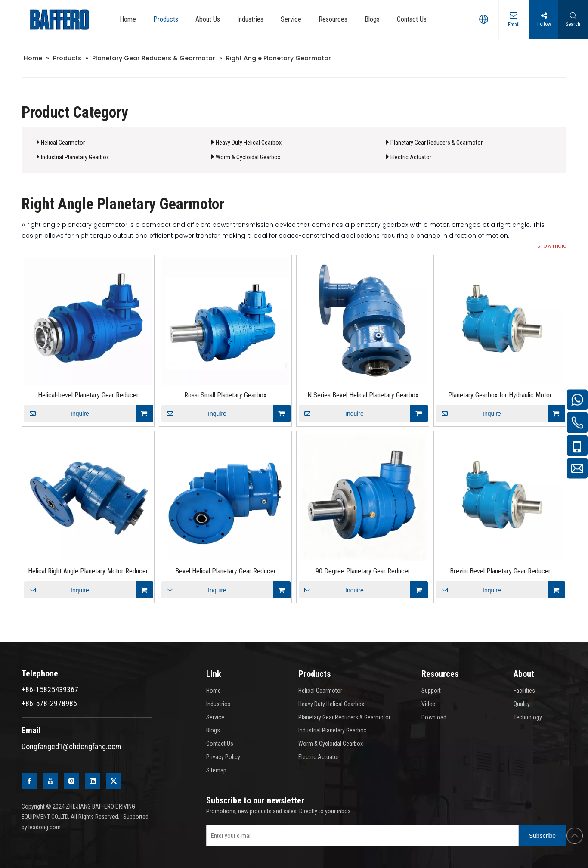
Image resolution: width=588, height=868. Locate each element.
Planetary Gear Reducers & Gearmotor (436, 143)
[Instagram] (71, 781)
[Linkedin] (93, 781)
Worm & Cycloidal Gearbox (248, 157)
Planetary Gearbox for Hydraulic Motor (500, 395)
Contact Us (220, 744)
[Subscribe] (542, 836)
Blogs (213, 730)
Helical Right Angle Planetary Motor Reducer (88, 571)
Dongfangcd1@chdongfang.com (71, 746)
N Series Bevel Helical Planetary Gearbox (363, 395)
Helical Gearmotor (63, 143)
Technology (528, 717)
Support (431, 691)
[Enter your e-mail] (361, 836)
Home (214, 691)
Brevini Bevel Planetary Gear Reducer (500, 571)
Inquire (57, 413)
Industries (218, 704)
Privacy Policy (223, 757)
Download (434, 717)
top (575, 836)
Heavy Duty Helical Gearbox (249, 143)
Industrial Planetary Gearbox (75, 157)
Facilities (524, 691)
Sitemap (216, 770)
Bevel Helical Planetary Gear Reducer (226, 571)
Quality (522, 704)
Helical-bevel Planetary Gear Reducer (88, 395)
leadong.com (45, 827)
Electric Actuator (411, 157)
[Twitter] (114, 781)
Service (215, 717)
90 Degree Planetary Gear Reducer (363, 571)
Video (429, 704)
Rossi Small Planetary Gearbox (225, 395)
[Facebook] (29, 781)
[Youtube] (50, 781)
